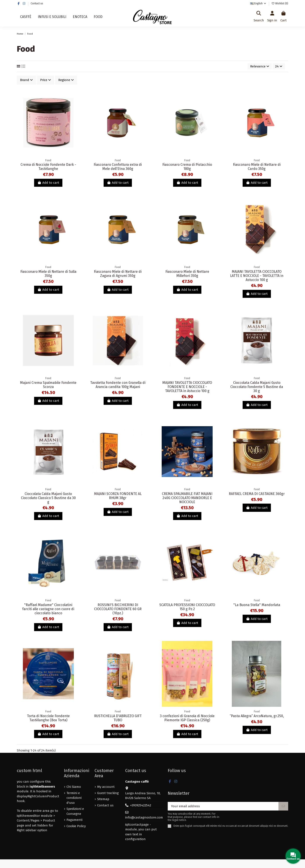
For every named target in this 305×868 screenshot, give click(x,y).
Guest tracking (108, 793)
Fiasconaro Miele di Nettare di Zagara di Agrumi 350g (118, 274)
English (258, 3)
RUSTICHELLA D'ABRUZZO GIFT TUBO (118, 718)
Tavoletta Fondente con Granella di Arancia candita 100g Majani (118, 385)
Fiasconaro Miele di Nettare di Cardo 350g (257, 167)
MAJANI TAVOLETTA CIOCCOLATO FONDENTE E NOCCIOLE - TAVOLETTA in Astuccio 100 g (187, 387)
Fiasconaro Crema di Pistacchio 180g (187, 167)
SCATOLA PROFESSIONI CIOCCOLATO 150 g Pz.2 (187, 607)
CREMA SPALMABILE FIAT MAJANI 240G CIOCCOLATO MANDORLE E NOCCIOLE (187, 498)
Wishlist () (280, 3)
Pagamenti (74, 820)
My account (106, 787)
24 (279, 66)
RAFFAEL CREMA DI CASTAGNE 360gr (257, 494)
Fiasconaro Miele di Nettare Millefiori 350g (187, 274)
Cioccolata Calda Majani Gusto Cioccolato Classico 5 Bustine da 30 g (48, 498)
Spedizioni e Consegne (75, 811)
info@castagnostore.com (144, 817)
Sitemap (103, 799)
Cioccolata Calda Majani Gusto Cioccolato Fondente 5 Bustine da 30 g (257, 387)
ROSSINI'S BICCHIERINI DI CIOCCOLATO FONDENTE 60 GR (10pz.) (118, 609)
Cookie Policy (76, 826)
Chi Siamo (74, 787)
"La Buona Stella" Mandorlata (257, 605)
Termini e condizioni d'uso (74, 798)
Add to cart (48, 183)
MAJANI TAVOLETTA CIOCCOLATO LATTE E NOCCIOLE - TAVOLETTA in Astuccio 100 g (257, 276)
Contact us (37, 3)
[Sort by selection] (260, 66)
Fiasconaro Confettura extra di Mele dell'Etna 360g (118, 167)
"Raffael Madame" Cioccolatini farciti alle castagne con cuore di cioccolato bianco (48, 609)
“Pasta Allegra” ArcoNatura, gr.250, (257, 716)
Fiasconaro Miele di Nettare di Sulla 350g (48, 274)
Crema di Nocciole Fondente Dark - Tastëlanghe (48, 167)
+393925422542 (141, 805)
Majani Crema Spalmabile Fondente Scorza (48, 385)
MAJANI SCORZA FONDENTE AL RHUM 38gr (118, 496)
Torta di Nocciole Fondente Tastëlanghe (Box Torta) (48, 718)
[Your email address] (223, 806)
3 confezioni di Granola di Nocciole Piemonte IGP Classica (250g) (187, 718)
